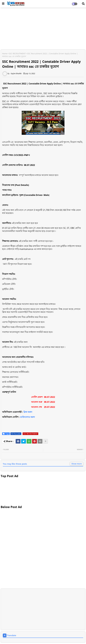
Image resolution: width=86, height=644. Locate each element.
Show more (77, 464)
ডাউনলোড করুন (27, 417)
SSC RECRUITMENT (17, 54)
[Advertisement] (43, 29)
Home (5, 54)
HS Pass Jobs (16, 434)
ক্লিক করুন (28, 412)
